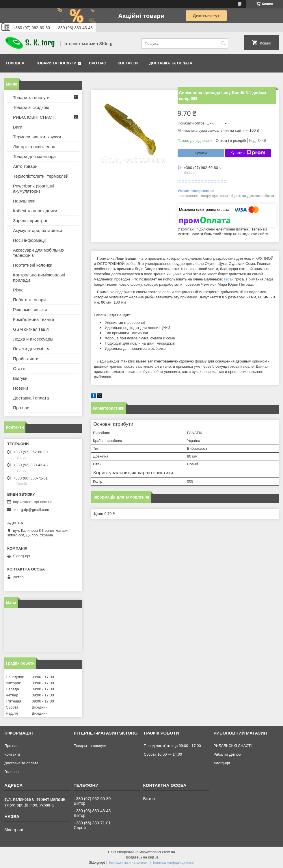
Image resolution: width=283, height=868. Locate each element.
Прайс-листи (26, 359)
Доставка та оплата (171, 63)
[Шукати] (223, 43)
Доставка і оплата (31, 398)
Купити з (248, 153)
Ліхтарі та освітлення (34, 147)
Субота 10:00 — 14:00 (163, 754)
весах (229, 279)
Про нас (97, 63)
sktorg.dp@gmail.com (31, 510)
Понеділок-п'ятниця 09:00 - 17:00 (172, 746)
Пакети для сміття (31, 349)
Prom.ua (169, 852)
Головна (15, 63)
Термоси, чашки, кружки (37, 137)
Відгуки (20, 378)
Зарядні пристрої (30, 221)
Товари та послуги (56, 63)
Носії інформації (29, 240)
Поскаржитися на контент (128, 863)
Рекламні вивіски (30, 310)
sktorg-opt (222, 763)
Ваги (18, 127)
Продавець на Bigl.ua (141, 857)
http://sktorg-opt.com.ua (33, 502)
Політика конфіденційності (173, 863)
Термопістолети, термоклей (41, 176)
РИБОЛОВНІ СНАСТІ (34, 117)
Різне (18, 290)
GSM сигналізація (31, 329)
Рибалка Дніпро (227, 754)
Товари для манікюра (34, 156)
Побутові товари (29, 300)
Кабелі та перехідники (35, 211)
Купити (201, 153)
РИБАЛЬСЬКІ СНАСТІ (232, 746)
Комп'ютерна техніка (34, 319)
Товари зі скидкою (31, 107)
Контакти (128, 63)
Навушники (24, 201)
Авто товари (25, 166)
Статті (19, 368)
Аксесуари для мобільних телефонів (39, 253)
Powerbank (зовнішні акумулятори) (34, 188)
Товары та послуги (90, 746)
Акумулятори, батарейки (38, 230)
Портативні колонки (33, 265)
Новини (21, 388)
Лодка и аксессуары (33, 339)
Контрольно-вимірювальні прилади (39, 277)
